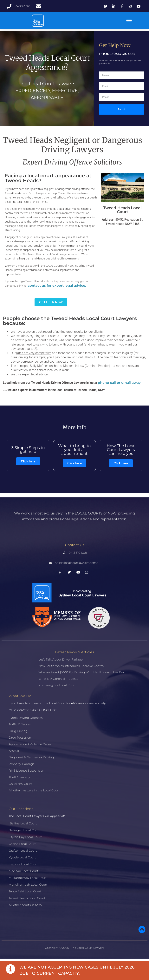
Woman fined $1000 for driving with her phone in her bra (81, 672)
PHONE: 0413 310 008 (117, 54)
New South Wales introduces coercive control (71, 666)
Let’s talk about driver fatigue (61, 659)
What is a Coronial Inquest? (58, 679)
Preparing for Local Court (57, 685)
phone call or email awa (118, 383)
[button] (129, 21)
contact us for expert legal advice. (57, 285)
